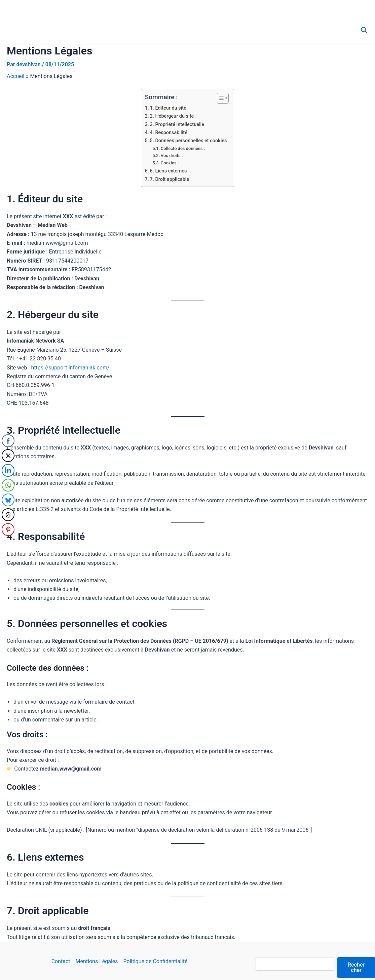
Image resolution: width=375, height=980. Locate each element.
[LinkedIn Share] (8, 470)
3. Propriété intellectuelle (177, 125)
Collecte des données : (183, 148)
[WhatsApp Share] (8, 485)
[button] (364, 31)
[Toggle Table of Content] (219, 98)
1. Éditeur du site (168, 108)
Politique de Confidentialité (156, 961)
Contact (61, 961)
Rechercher (356, 967)
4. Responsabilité (169, 133)
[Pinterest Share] (8, 530)
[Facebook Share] (8, 441)
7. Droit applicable (170, 179)
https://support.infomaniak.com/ (70, 368)
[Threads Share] (8, 515)
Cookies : (170, 163)
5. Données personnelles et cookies (189, 141)
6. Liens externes (168, 171)
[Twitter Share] (8, 456)
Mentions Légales (97, 961)
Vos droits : (172, 155)
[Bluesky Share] (8, 500)
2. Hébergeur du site (172, 116)
